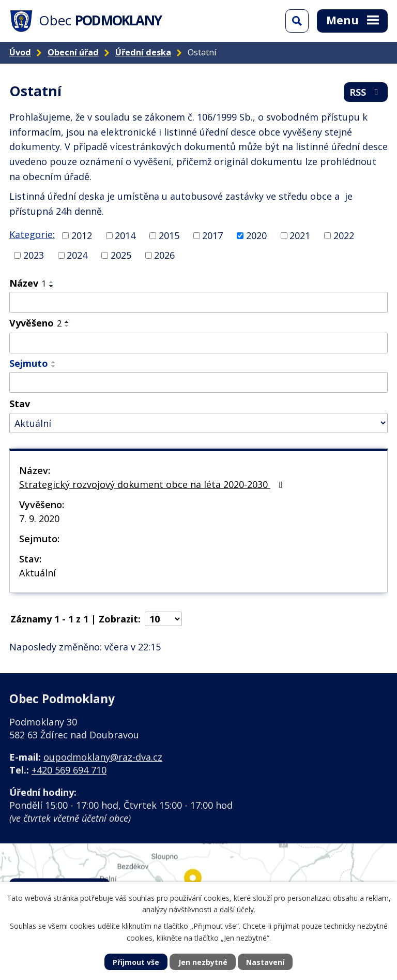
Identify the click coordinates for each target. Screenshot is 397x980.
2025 (121, 255)
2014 (125, 235)
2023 (34, 255)
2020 (256, 235)
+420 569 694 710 (69, 770)
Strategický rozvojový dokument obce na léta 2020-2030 (153, 484)
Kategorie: (32, 234)
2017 (212, 235)
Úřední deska (143, 52)
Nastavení (265, 962)
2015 (169, 235)
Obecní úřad (73, 52)
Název (28, 283)
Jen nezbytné (203, 962)
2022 (344, 235)
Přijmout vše (136, 962)
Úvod (20, 52)
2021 (300, 235)
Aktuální (37, 573)
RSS (366, 92)
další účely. (238, 909)
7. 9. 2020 (39, 518)
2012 (82, 235)
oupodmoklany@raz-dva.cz (103, 757)
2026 (164, 255)
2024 (77, 255)
